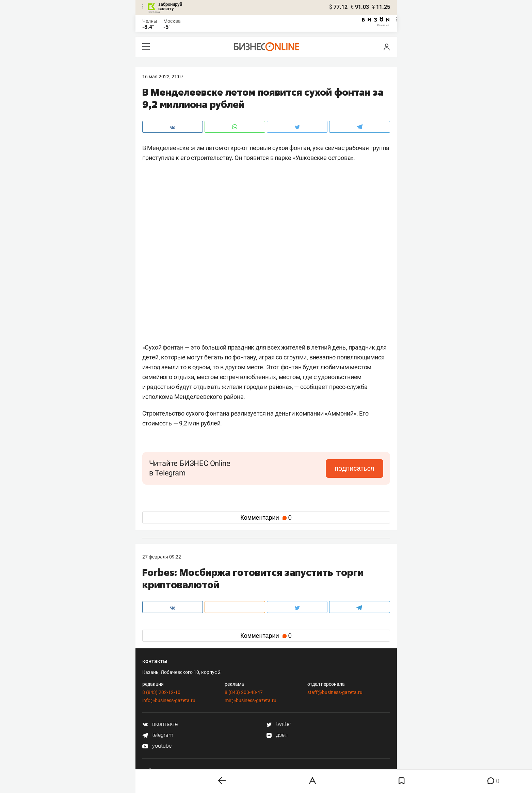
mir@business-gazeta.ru (251, 700)
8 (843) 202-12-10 (161, 692)
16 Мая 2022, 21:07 (163, 77)
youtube (157, 746)
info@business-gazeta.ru (169, 700)
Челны (150, 21)
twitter (279, 724)
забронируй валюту (170, 6)
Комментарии (266, 518)
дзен (277, 735)
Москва (172, 21)
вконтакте (160, 724)
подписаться (354, 468)
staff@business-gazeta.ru (335, 692)
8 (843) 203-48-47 (244, 692)
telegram (158, 735)
